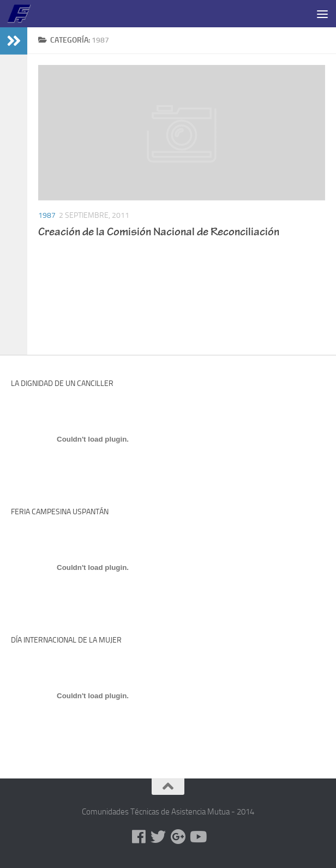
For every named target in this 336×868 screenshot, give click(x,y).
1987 (47, 215)
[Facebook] (139, 837)
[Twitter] (158, 837)
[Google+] (178, 837)
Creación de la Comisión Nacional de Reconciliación (159, 233)
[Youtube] (197, 837)
